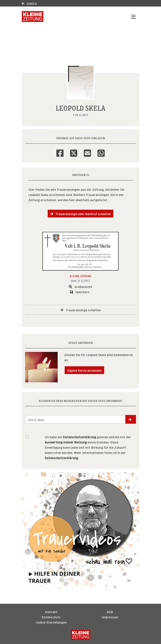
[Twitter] (74, 150)
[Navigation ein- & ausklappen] (133, 17)
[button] (131, 419)
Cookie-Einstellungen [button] (51, 622)
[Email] (87, 150)
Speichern (80, 292)
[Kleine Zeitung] (81, 635)
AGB (110, 611)
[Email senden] (75, 419)
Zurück (29, 3)
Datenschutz (51, 617)
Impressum (110, 617)
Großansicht (80, 286)
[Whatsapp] (101, 150)
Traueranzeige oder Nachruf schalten (80, 213)
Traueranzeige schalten (81, 310)
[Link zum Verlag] (33, 17)
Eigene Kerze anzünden (84, 370)
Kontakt (51, 611)
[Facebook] (60, 150)
